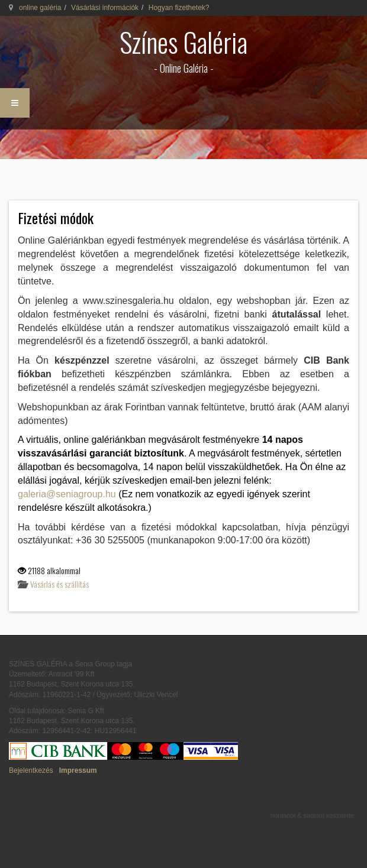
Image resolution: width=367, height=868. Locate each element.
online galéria (40, 8)
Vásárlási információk (105, 8)
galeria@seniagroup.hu (67, 494)
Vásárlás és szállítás (59, 584)
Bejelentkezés (31, 770)
